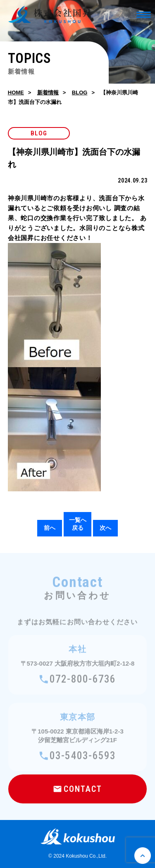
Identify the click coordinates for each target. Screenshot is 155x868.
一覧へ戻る (78, 524)
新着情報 (48, 93)
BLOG (80, 93)
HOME (16, 93)
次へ (105, 528)
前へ (50, 528)
